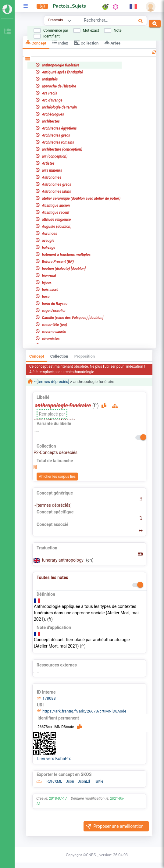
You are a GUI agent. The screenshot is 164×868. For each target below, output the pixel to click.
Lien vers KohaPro (54, 759)
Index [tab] (60, 43)
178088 (49, 698)
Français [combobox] (55, 20)
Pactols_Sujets (69, 6)
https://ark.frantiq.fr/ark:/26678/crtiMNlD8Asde (84, 711)
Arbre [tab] (112, 43)
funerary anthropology (63, 560)
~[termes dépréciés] (51, 382)
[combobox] (103, 21)
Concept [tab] (36, 43)
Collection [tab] (86, 43)
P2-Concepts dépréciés (55, 452)
